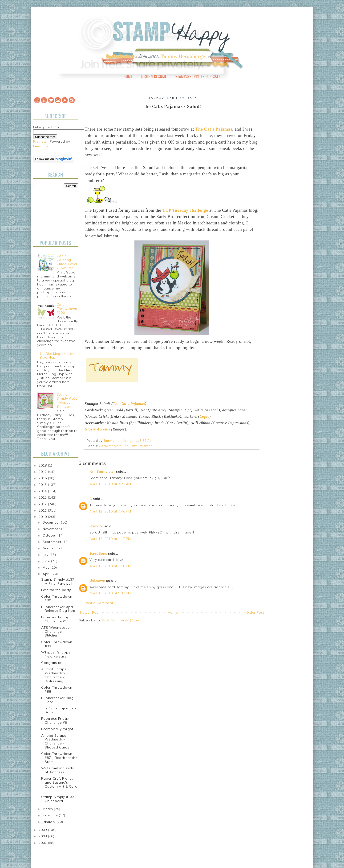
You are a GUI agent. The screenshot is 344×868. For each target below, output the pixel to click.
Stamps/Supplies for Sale (198, 76)
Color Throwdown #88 (57, 689)
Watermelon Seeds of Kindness (57, 770)
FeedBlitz (41, 146)
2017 (43, 472)
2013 (43, 497)
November (52, 529)
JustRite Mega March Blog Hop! (57, 356)
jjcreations (98, 554)
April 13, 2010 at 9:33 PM (110, 593)
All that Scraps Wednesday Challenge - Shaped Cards (55, 741)
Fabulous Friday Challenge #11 (55, 619)
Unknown (97, 581)
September (53, 542)
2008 (43, 836)
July (46, 555)
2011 (43, 510)
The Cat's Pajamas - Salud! (59, 710)
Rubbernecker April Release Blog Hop (58, 609)
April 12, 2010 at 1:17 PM (110, 539)
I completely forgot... (58, 729)
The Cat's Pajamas (138, 446)
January (50, 822)
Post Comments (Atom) (122, 620)
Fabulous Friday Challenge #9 (55, 721)
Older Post (255, 612)
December (52, 522)
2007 (43, 843)
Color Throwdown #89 (57, 644)
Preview (40, 141)
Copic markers (110, 446)
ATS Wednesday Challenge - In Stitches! (55, 632)
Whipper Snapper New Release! (57, 654)
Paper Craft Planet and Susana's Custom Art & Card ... (59, 784)
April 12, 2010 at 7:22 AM (110, 484)
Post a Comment (99, 603)
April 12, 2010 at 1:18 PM (110, 566)
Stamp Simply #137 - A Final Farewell (59, 581)
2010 (43, 517)
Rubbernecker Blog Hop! (57, 700)
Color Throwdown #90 (57, 598)
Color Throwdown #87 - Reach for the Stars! (59, 758)
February (51, 815)
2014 (43, 491)
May (47, 567)
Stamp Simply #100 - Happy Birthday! (67, 400)
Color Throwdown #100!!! (67, 309)
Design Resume (154, 76)
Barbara (96, 526)
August (49, 548)
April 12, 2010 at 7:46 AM (110, 511)
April (47, 574)
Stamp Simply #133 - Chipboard (59, 799)
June (47, 561)
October (50, 535)
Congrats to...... (54, 663)
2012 (43, 504)
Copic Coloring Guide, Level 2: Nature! (67, 262)
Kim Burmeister (102, 471)
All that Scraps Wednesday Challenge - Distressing (54, 675)
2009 (43, 830)
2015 (43, 485)
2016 (43, 478)
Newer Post (90, 612)
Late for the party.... (58, 590)
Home (128, 76)
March (48, 809)
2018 (43, 465)
